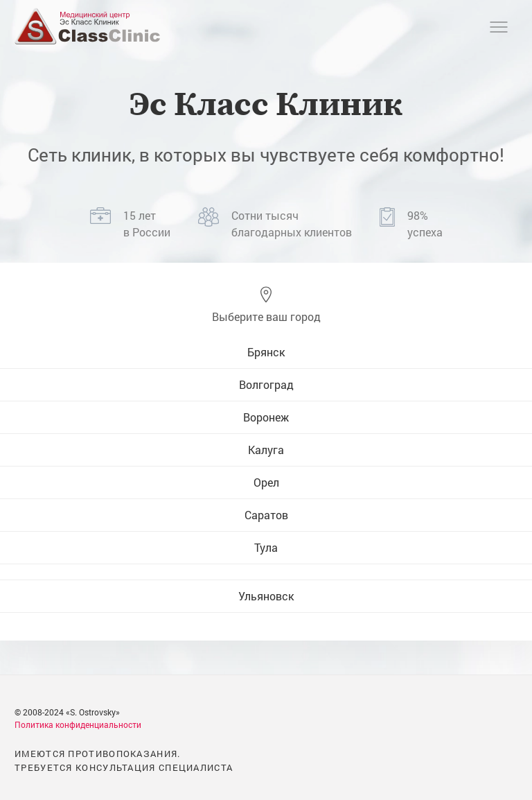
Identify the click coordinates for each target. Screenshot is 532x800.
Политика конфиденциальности (78, 724)
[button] (266, 305)
